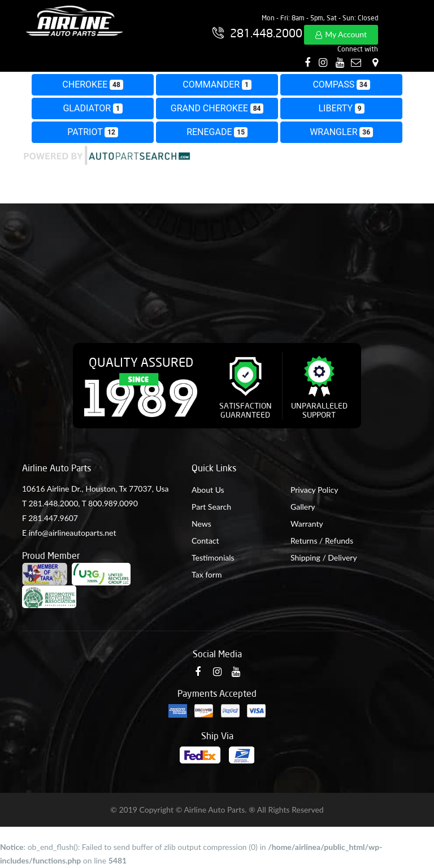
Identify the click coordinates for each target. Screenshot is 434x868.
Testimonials (213, 557)
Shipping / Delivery (324, 557)
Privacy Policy (314, 490)
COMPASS (341, 84)
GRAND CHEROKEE (217, 108)
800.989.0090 (113, 503)
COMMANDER (217, 84)
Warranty (307, 524)
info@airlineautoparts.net (73, 533)
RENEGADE (217, 132)
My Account (346, 34)
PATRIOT (93, 132)
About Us (208, 490)
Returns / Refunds (322, 541)
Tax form (207, 574)
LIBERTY (342, 108)
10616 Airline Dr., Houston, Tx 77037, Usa (95, 489)
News (201, 524)
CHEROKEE (92, 84)
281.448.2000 (53, 503)
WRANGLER (341, 132)
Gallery (303, 507)
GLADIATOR (92, 108)
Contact (205, 541)
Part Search (211, 507)
